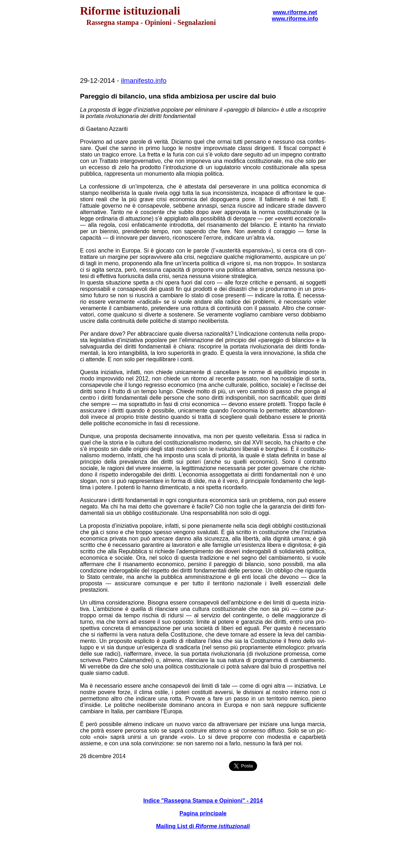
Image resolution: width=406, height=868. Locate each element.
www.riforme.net (295, 12)
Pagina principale (203, 813)
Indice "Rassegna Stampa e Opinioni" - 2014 (203, 801)
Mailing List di (203, 826)
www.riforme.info (295, 19)
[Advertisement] (203, 52)
